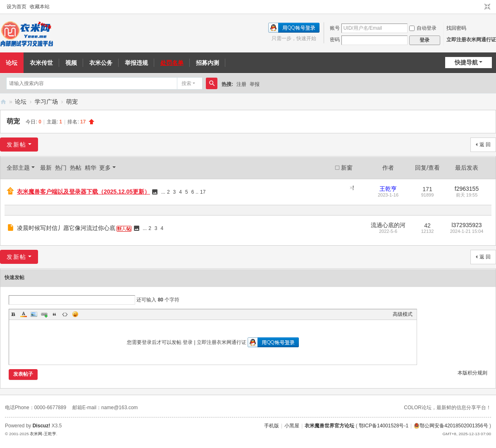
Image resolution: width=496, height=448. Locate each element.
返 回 (485, 145)
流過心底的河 (388, 225)
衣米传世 (41, 63)
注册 (241, 84)
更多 (105, 168)
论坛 (21, 102)
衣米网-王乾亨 (43, 434)
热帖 (76, 168)
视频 (71, 63)
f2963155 (467, 189)
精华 (91, 168)
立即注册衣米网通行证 (471, 40)
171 (427, 189)
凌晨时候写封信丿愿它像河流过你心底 (66, 228)
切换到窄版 (487, 7)
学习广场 (46, 102)
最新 (46, 168)
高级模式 (403, 314)
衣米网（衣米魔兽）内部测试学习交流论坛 (3, 102)
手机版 (272, 426)
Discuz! (42, 426)
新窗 (347, 168)
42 (427, 225)
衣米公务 (101, 63)
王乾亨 (388, 189)
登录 (188, 342)
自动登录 (423, 28)
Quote (55, 314)
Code (65, 314)
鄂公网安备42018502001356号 (451, 426)
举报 (255, 84)
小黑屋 (292, 426)
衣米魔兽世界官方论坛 (329, 426)
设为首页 (17, 7)
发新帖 (17, 145)
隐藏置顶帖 (353, 188)
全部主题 (18, 168)
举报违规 (136, 63)
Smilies (75, 314)
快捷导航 (466, 62)
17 (203, 192)
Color (24, 314)
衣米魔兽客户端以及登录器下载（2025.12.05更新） (83, 192)
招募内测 (207, 63)
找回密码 (456, 28)
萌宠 (72, 102)
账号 (335, 28)
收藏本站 (40, 7)
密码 (335, 40)
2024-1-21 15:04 (467, 231)
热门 (61, 168)
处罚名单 (172, 63)
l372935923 (466, 225)
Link (44, 314)
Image (34, 314)
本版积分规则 (472, 373)
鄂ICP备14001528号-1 (384, 426)
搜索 (186, 83)
